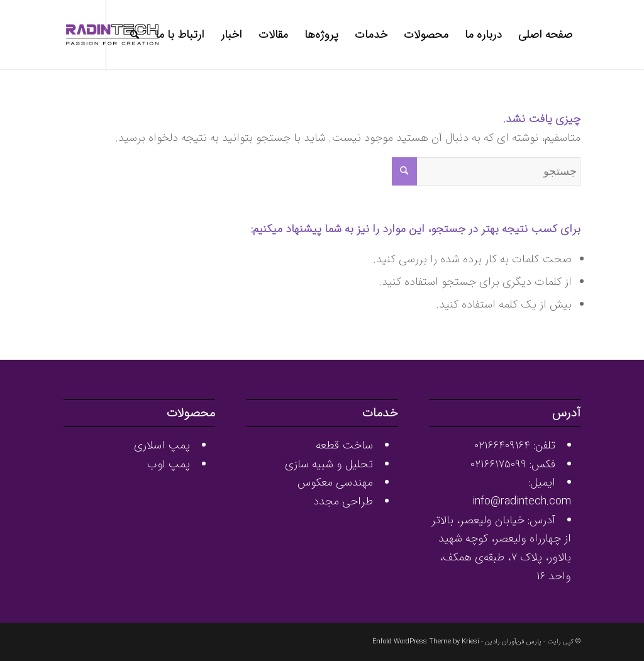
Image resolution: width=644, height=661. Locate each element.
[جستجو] (135, 35)
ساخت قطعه (344, 445)
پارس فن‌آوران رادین (513, 642)
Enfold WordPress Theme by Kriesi (426, 642)
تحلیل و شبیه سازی (329, 464)
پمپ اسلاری (162, 445)
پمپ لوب (169, 464)
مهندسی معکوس (335, 482)
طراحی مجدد (343, 501)
